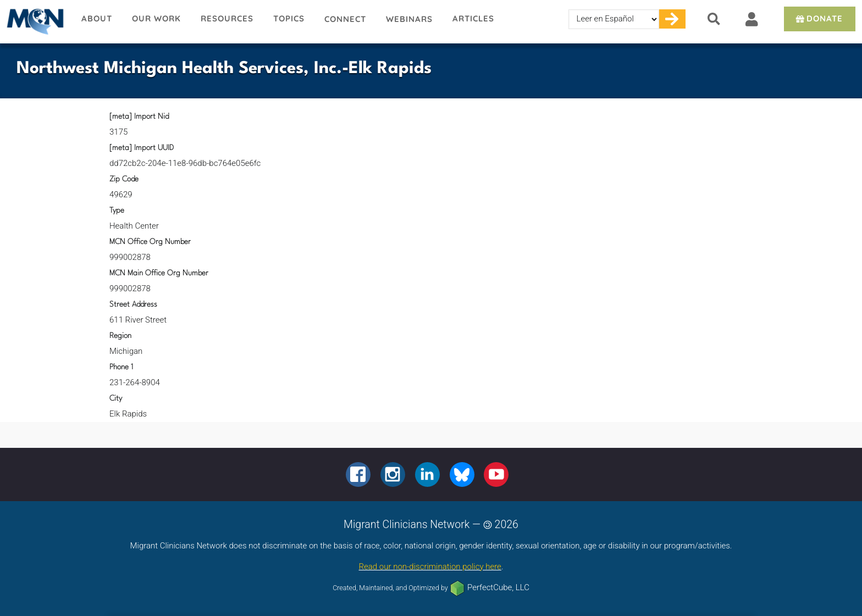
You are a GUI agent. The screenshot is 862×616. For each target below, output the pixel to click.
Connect (345, 19)
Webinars (409, 19)
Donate (818, 18)
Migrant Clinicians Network (36, 21)
